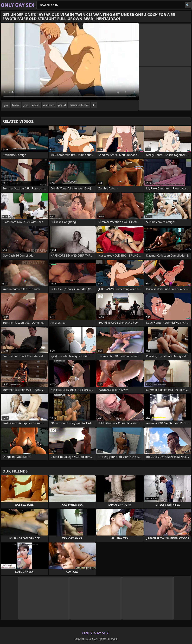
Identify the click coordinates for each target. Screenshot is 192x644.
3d (94, 105)
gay (6, 105)
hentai (16, 105)
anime (36, 105)
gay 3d (62, 105)
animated (49, 105)
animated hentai (79, 105)
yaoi (26, 105)
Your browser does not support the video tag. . (70, 62)
